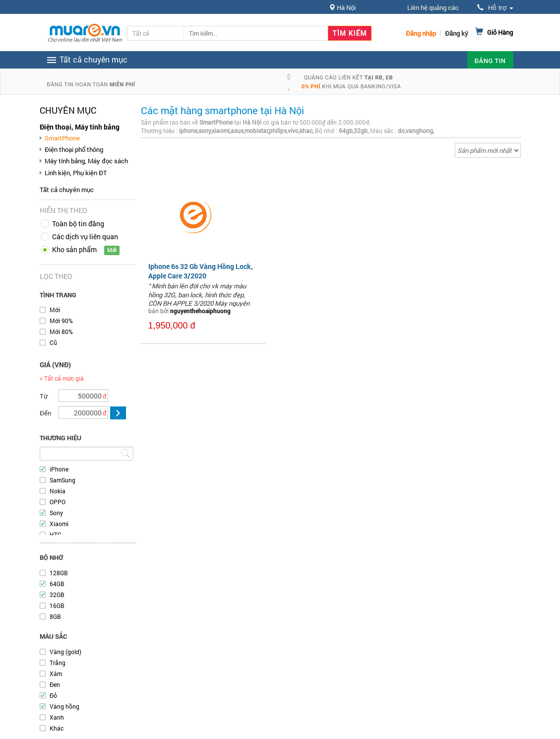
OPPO (58, 502)
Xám (56, 673)
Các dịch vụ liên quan (85, 236)
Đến (45, 413)
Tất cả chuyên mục (67, 190)
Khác (57, 728)
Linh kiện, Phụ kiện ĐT (76, 173)
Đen (55, 684)
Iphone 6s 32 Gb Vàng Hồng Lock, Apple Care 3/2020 (201, 271)
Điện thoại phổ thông (74, 149)
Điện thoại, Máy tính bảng (80, 127)
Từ (44, 396)
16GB (57, 605)
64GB (57, 584)
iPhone (59, 469)
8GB (55, 616)
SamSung (62, 480)
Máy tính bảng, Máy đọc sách (86, 161)
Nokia (58, 491)
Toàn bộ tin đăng (78, 224)
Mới (55, 310)
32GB (57, 595)
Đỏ (53, 695)
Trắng (58, 663)
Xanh (57, 717)
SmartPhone (62, 138)
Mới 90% (61, 321)
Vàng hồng (64, 706)
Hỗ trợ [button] (495, 8)
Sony (56, 513)
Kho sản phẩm (74, 249)
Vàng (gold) (65, 652)
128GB (59, 573)
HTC (56, 535)
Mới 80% (61, 332)
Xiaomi (59, 524)
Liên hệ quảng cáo (433, 7)
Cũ (53, 342)
